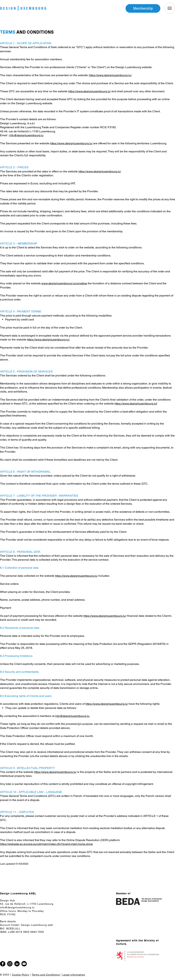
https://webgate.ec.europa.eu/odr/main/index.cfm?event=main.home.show (46, 844)
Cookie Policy (21, 975)
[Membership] (143, 8)
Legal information (74, 975)
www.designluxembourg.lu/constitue (64, 283)
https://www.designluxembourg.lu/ (110, 75)
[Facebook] (167, 494)
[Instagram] (10, 964)
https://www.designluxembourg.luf (136, 404)
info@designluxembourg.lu (26, 135)
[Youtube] (24, 964)
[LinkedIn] (17, 964)
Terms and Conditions (46, 975)
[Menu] (170, 8)
